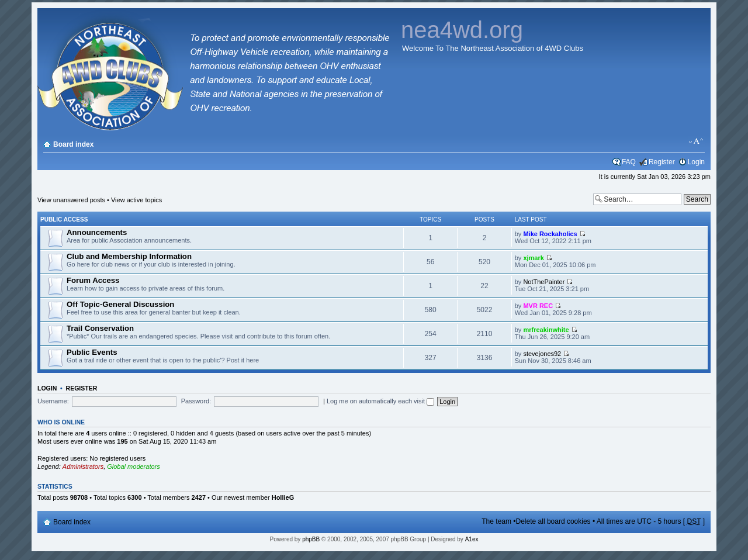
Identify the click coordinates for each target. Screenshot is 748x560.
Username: (53, 401)
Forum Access (93, 280)
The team (496, 521)
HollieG (283, 497)
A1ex (472, 539)
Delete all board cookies (553, 521)
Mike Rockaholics (550, 234)
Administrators (83, 466)
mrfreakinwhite (546, 330)
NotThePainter (544, 282)
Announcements (97, 232)
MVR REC (538, 306)
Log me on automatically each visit (380, 401)
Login (696, 162)
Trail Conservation (100, 328)
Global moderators (134, 466)
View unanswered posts (71, 200)
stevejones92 (542, 354)
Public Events (92, 352)
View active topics (136, 200)
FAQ (629, 162)
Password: (196, 401)
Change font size (696, 141)
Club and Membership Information (129, 256)
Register (662, 162)
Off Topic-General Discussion (120, 304)
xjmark (533, 258)
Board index (73, 144)
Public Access (64, 219)
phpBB (311, 539)
